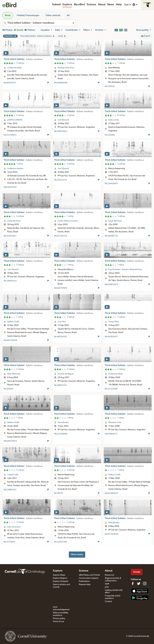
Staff (107, 584)
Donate (137, 572)
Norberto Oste (115, 422)
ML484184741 (60, 337)
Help (119, 5)
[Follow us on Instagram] (145, 584)
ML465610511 (10, 83)
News (111, 5)
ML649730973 (10, 441)
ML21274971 (9, 542)
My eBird (79, 5)
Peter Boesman (14, 374)
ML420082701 (111, 236)
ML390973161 (60, 385)
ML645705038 (10, 340)
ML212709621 (10, 135)
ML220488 (110, 135)
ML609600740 (61, 83)
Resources (110, 575)
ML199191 (59, 493)
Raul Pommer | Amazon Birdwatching (125, 269)
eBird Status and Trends (89, 575)
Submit (56, 5)
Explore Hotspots (61, 581)
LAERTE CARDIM (15, 120)
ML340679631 (61, 131)
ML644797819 (61, 288)
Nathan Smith (13, 322)
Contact (108, 601)
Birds (8, 15)
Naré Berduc (63, 422)
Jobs (107, 587)
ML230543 (110, 86)
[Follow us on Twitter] (139, 584)
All (68, 15)
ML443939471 (111, 337)
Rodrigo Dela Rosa (66, 68)
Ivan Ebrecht (63, 120)
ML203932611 (10, 236)
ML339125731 (61, 180)
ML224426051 (111, 184)
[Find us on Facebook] (133, 584)
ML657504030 (111, 534)
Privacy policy (59, 618)
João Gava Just (14, 527)
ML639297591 (10, 187)
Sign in (128, 5)
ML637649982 (61, 434)
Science (91, 5)
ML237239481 (111, 389)
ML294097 (8, 389)
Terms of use (58, 621)
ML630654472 (111, 284)
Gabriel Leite (13, 475)
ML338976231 (10, 281)
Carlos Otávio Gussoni (68, 221)
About (102, 5)
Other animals (53, 15)
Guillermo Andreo (15, 168)
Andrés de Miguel (66, 374)
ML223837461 (61, 542)
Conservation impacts (89, 578)
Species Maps (59, 575)
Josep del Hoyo (14, 221)
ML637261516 (61, 236)
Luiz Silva (62, 322)
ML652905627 (111, 493)
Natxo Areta (114, 120)
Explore (67, 5)
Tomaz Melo (114, 322)
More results (77, 554)
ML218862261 (10, 490)
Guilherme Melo (14, 68)
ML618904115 (111, 434)
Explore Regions (60, 578)
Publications (84, 581)
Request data (85, 584)
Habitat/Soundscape (28, 15)
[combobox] (39, 23)
